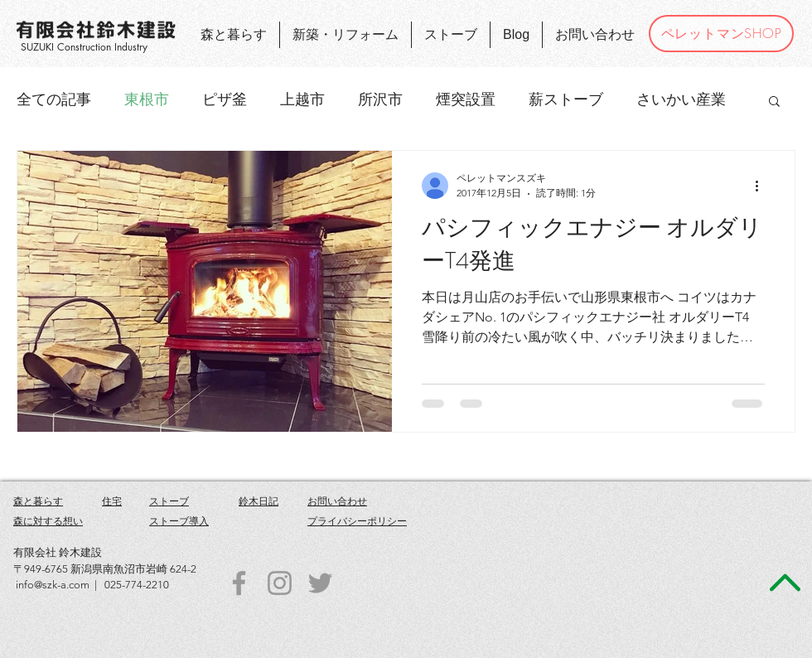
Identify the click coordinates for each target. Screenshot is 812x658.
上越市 (302, 99)
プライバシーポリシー (357, 521)
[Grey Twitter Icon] (320, 583)
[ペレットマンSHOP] (721, 34)
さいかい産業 (681, 99)
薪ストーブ (566, 99)
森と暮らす (38, 501)
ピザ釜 (225, 99)
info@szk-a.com (53, 585)
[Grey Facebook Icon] (239, 583)
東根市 (147, 99)
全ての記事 (54, 99)
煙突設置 (466, 99)
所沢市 (380, 99)
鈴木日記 (259, 501)
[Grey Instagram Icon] (280, 583)
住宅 (112, 501)
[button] (774, 102)
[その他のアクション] (762, 186)
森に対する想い (48, 521)
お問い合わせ (337, 501)
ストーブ (169, 501)
